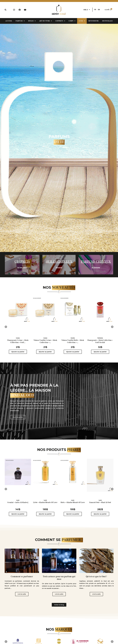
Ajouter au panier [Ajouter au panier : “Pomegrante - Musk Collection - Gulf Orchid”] (100, 352)
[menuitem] (95, 10)
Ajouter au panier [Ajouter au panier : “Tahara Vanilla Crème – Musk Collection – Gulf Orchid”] (45, 352)
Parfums (100, 338)
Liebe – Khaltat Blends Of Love (45, 503)
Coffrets (22, 262)
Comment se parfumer (22, 577)
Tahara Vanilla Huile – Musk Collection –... (73, 341)
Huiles (73, 338)
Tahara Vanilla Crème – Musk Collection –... (45, 341)
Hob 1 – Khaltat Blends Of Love (73, 503)
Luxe (18, 500)
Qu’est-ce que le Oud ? (96, 577)
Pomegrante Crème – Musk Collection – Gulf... (18, 341)
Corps (18, 338)
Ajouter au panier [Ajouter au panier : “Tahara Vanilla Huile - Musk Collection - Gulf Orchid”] (73, 352)
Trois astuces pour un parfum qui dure (59, 578)
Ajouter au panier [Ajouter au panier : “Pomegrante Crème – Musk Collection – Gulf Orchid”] (18, 352)
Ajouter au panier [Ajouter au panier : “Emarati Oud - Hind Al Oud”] (100, 514)
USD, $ (86, 10)
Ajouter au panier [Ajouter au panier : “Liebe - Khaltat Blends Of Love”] (45, 514)
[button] (6, 327)
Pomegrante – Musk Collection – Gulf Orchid (100, 341)
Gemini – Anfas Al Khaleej (18, 503)
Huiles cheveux (59, 262)
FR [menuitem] (95, 10)
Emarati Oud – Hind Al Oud (100, 503)
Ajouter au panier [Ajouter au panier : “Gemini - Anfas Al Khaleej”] (18, 514)
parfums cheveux (96, 262)
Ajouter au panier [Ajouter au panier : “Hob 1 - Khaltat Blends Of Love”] (73, 514)
